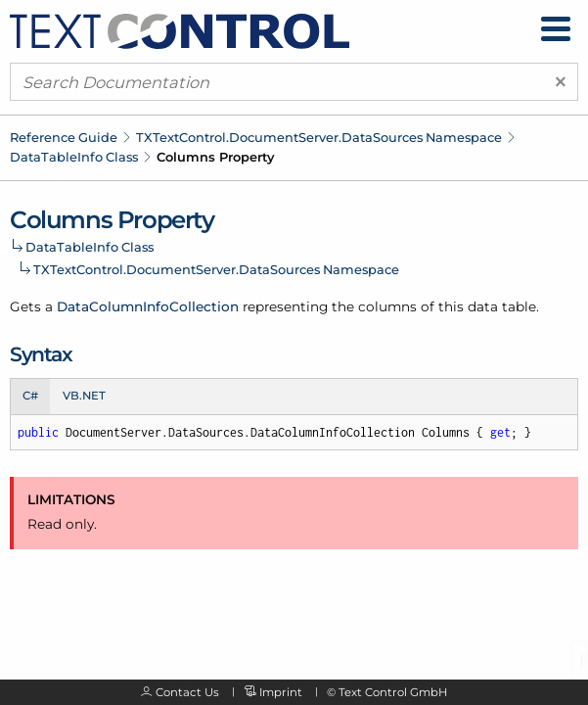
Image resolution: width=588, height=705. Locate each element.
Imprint (281, 692)
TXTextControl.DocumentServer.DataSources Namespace (319, 137)
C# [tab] (30, 396)
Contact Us (187, 692)
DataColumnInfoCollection (148, 306)
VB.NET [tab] (84, 396)
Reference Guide (64, 137)
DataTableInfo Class (74, 157)
